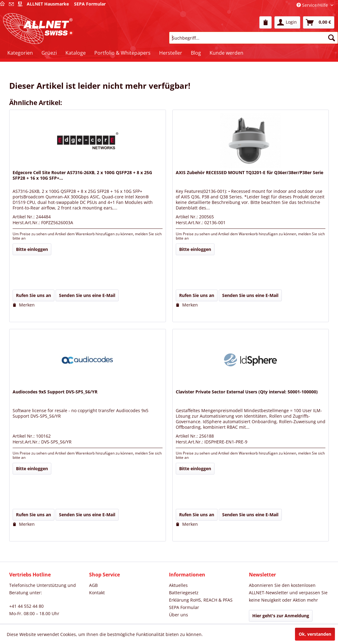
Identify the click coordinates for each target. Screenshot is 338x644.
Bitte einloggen (32, 249)
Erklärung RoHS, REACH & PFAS (201, 600)
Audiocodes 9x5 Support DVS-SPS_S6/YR (55, 392)
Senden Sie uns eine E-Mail (87, 295)
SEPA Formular (184, 607)
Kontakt (97, 593)
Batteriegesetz (184, 593)
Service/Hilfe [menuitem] (313, 5)
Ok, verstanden (315, 634)
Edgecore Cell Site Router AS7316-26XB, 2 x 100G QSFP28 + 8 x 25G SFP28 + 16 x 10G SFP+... (82, 175)
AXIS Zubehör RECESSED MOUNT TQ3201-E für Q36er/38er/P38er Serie (250, 173)
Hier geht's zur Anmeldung (281, 616)
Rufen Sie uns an (33, 295)
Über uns (179, 615)
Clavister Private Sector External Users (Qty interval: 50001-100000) (247, 392)
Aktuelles (178, 585)
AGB (93, 585)
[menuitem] (265, 22)
